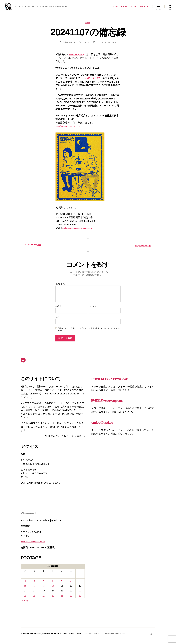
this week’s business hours (35, 545)
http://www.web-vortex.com (70, 130)
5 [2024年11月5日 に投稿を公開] (44, 585)
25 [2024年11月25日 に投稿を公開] (34, 600)
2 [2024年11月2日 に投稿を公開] (80, 580)
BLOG (133, 8)
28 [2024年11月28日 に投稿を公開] (62, 600)
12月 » (80, 604)
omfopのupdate (107, 426)
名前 (58, 310)
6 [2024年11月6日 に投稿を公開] (53, 585)
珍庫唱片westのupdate (114, 404)
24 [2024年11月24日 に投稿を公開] (25, 600)
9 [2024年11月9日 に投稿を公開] (80, 585)
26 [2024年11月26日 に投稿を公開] (43, 600)
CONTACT (143, 8)
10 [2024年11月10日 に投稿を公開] (25, 590)
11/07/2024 (85, 46)
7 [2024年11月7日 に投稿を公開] (62, 585)
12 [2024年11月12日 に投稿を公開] (43, 590)
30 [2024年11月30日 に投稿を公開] (80, 600)
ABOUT (124, 8)
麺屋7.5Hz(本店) (78, 58)
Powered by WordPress (123, 638)
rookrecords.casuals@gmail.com (80, 232)
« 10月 (25, 604)
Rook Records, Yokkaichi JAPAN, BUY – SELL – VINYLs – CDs (58, 638)
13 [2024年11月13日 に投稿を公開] (53, 590)
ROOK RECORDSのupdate (118, 382)
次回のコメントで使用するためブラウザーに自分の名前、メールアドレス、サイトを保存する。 (89, 333)
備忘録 (88, 26)
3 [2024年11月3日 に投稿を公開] (25, 585)
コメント (60, 288)
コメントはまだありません (107, 46)
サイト (58, 321)
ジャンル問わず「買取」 (94, 82)
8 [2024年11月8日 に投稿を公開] (71, 585)
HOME (115, 8)
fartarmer (71, 46)
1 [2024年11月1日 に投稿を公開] (71, 580)
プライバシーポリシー (100, 638)
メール (93, 310)
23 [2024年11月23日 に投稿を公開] (80, 595)
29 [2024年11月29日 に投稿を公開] (71, 600)
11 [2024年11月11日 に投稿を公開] (34, 590)
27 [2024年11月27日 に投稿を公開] (53, 600)
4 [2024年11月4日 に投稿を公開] (34, 585)
